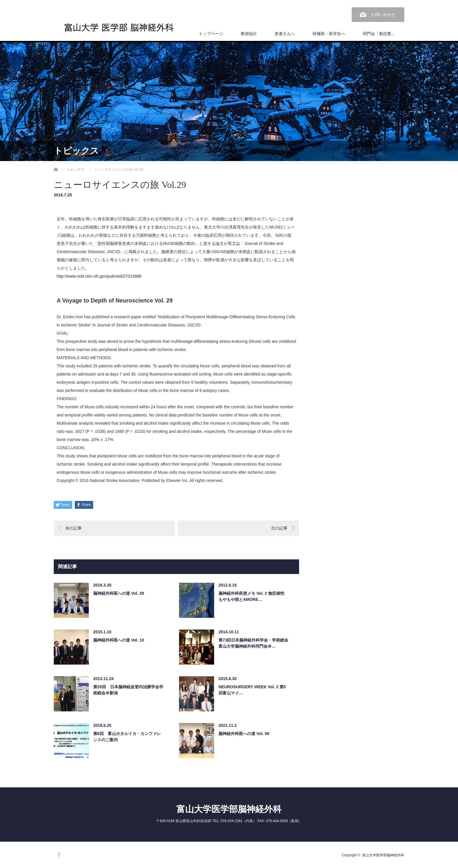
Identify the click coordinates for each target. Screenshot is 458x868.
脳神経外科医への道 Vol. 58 (244, 734)
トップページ (211, 34)
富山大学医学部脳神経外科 (229, 809)
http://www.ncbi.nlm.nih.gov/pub (99, 276)
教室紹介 (249, 34)
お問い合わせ (383, 15)
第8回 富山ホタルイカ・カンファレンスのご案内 (127, 737)
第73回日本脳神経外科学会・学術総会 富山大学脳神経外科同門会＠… (254, 643)
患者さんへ (285, 34)
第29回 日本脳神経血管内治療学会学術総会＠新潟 (128, 690)
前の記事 (74, 528)
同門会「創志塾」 (379, 34)
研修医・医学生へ (329, 34)
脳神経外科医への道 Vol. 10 (119, 640)
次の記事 (279, 528)
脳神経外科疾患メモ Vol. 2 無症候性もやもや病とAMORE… (251, 596)
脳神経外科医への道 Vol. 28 (119, 593)
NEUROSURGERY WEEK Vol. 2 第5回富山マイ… (252, 690)
